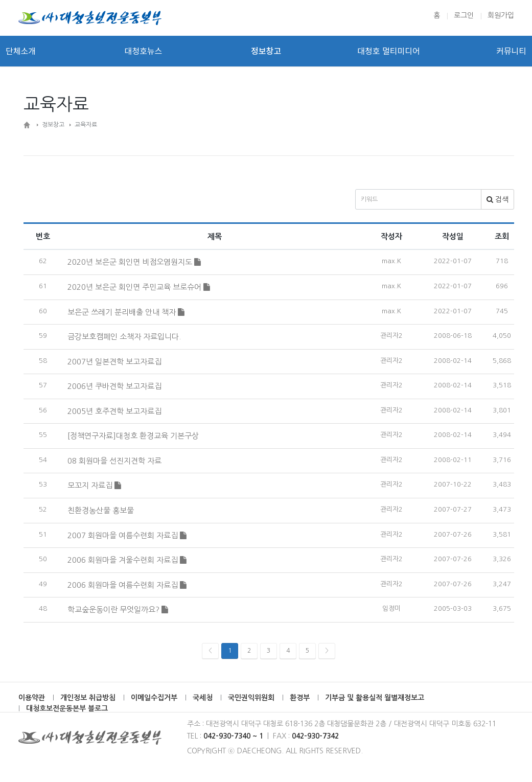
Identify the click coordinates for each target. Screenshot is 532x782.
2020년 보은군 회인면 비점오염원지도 (134, 262)
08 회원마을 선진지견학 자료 (114, 461)
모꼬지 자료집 (94, 485)
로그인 (464, 15)
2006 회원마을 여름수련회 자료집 (127, 585)
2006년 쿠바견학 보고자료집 (114, 386)
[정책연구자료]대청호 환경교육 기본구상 (133, 436)
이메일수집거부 (154, 698)
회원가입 (501, 15)
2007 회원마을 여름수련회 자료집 (127, 535)
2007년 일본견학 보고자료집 (114, 362)
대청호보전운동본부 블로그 (67, 708)
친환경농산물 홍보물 (101, 510)
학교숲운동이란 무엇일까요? (118, 609)
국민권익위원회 (251, 698)
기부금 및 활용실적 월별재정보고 (375, 698)
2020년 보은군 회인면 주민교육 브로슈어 (139, 287)
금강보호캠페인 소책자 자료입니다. (124, 337)
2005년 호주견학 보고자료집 (114, 411)
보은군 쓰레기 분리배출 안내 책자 (126, 312)
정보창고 (266, 51)
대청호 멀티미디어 (388, 51)
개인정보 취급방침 (88, 698)
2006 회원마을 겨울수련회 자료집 (127, 560)
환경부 (300, 698)
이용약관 (32, 698)
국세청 (203, 698)
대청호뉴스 (144, 51)
